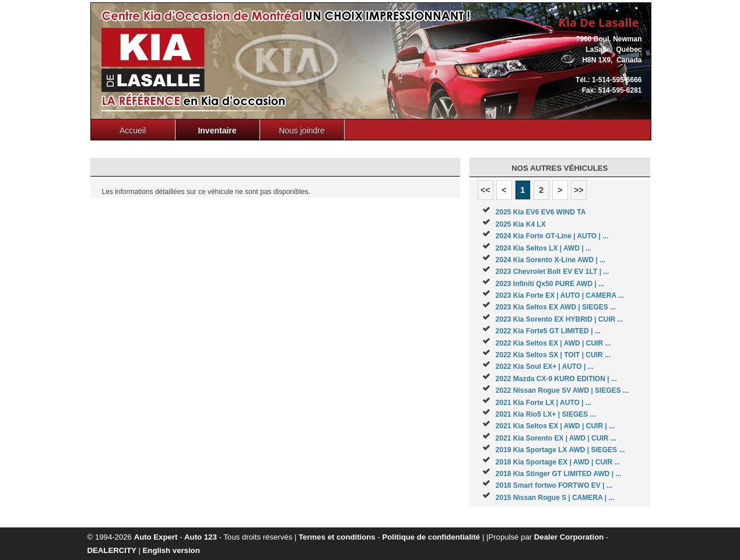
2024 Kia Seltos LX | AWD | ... (543, 248)
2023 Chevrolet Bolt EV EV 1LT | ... (553, 272)
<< (485, 190)
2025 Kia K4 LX (521, 224)
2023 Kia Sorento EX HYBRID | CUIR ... (560, 319)
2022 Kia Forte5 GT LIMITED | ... (548, 331)
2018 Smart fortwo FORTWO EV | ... (554, 485)
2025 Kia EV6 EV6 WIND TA (541, 212)
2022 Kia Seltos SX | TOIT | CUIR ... (553, 355)
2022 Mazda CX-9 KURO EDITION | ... (556, 379)
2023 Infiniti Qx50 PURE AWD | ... (550, 284)
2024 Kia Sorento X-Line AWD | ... (550, 260)
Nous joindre (302, 131)
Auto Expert (156, 537)
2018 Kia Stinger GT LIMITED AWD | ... (559, 474)
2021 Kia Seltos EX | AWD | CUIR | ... (555, 426)
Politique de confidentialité (431, 537)
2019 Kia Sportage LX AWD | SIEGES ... (560, 450)
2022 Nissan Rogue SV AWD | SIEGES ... (562, 390)
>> (579, 190)
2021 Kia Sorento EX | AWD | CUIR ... (556, 438)
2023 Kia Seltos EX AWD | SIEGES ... (556, 307)
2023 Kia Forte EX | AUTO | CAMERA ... (560, 295)
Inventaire (217, 131)
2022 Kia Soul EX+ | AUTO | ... (545, 367)
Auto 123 (201, 537)
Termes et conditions (337, 537)
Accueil (133, 131)
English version (171, 550)
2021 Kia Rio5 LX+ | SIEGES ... (546, 414)
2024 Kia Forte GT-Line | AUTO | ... (552, 236)
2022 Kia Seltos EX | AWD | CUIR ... (553, 343)
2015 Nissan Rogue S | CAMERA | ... (555, 498)
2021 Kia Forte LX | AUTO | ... (543, 403)
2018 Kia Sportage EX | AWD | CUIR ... (558, 462)
